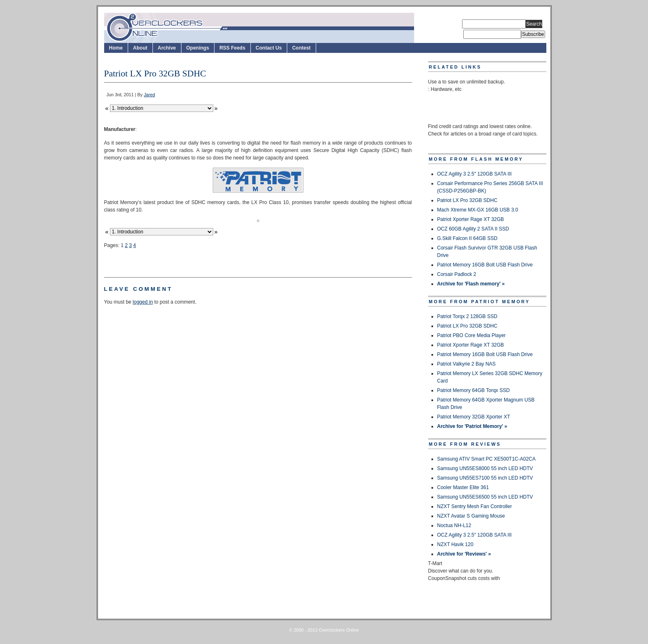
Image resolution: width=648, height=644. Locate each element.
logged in (143, 302)
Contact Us (269, 48)
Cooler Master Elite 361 (463, 487)
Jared (149, 95)
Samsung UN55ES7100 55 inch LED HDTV (485, 478)
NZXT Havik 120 (455, 544)
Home (116, 48)
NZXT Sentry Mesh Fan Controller (475, 506)
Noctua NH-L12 (454, 525)
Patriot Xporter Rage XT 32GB (471, 219)
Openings (198, 48)
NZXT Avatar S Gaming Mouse (471, 516)
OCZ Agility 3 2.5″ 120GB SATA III (475, 174)
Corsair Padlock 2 (457, 274)
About (140, 48)
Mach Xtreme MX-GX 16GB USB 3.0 (478, 210)
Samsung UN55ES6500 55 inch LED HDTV (485, 497)
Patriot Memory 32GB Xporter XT (474, 417)
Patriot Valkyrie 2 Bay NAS (467, 364)
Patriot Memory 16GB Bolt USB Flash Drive (485, 265)
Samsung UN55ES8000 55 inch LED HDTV (485, 468)
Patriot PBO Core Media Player (472, 335)
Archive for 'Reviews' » (464, 554)
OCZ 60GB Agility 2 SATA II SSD (473, 229)
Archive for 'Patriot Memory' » (472, 426)
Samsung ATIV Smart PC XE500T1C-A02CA (487, 459)
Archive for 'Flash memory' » (471, 284)
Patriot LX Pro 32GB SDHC (467, 200)
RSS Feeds (232, 48)
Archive (167, 48)
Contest (301, 48)
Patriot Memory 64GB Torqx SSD (474, 390)
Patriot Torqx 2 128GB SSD (467, 316)
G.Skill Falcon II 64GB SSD (467, 238)
